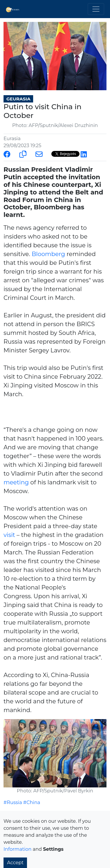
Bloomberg (48, 254)
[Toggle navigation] (96, 9)
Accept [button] (15, 863)
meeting (16, 482)
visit (9, 535)
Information (17, 849)
